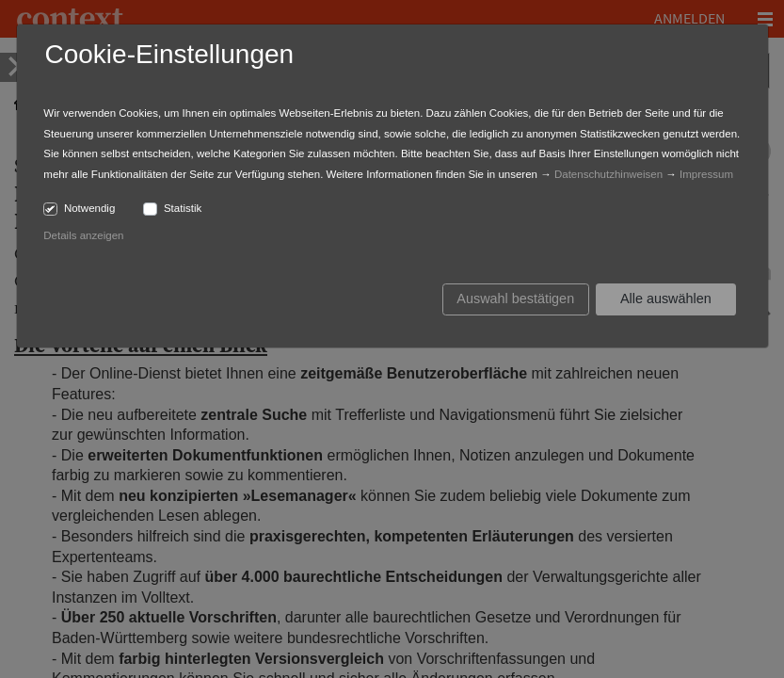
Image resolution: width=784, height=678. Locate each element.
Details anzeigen (83, 235)
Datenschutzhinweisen (608, 174)
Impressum (706, 174)
